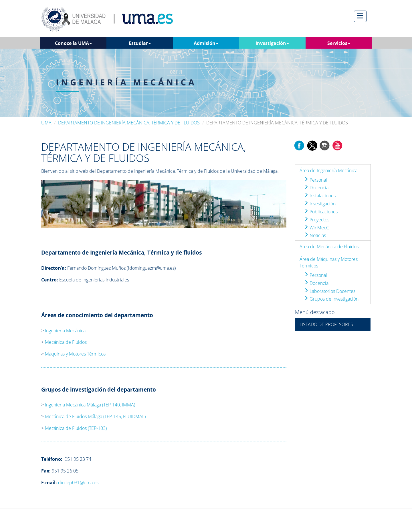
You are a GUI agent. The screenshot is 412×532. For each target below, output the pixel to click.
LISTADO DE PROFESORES (326, 324)
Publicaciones (321, 212)
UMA (46, 123)
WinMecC (316, 228)
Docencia (316, 188)
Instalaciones (320, 196)
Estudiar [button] (140, 43)
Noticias (315, 235)
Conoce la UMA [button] (73, 43)
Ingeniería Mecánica (65, 331)
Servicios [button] (339, 43)
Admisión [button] (206, 43)
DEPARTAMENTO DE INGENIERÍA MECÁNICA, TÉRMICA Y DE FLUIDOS (129, 123)
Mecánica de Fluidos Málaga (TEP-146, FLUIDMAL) (95, 416)
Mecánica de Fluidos (66, 342)
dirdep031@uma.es (78, 483)
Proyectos (317, 220)
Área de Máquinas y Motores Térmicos (329, 262)
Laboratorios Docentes (330, 291)
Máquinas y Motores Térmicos (75, 354)
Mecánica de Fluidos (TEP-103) (76, 428)
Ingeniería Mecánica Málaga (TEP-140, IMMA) (90, 405)
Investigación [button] (272, 43)
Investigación (320, 204)
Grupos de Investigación (331, 299)
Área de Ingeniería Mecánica (328, 170)
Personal (315, 180)
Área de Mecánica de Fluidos (329, 247)
